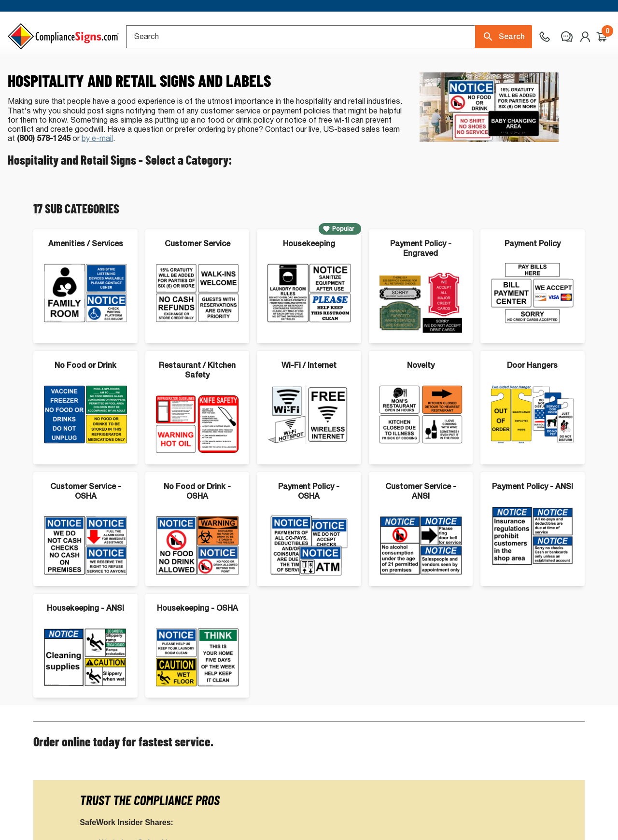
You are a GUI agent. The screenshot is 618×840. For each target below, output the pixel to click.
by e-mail (97, 170)
